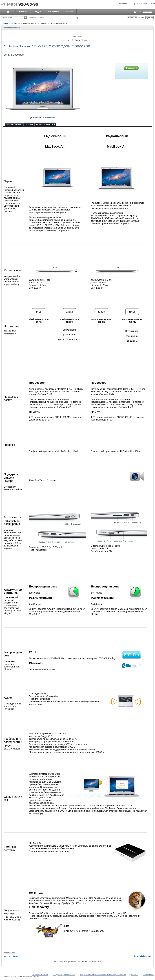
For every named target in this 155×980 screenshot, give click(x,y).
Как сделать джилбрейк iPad (64, 975)
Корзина (70, 12)
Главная (5, 23)
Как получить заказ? (146, 4)
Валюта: (141, 18)
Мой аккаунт (53, 12)
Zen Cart (36, 976)
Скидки (37, 12)
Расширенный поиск (36, 17)
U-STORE (18, 976)
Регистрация (147, 12)
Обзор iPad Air (125, 4)
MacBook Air (15, 23)
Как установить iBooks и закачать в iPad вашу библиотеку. (103, 975)
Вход (135, 12)
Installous (134, 975)
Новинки (23, 12)
